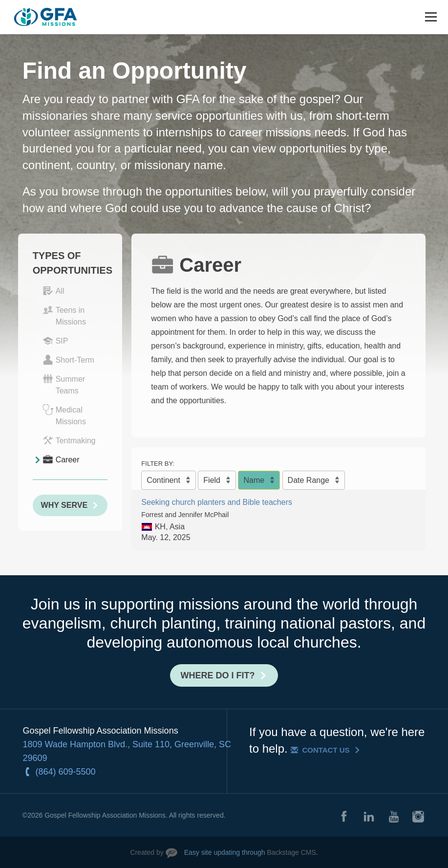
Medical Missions (64, 415)
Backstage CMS (291, 852)
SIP (55, 341)
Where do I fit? (218, 675)
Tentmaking (69, 440)
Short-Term (68, 360)
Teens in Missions (64, 315)
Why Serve (64, 505)
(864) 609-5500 (66, 772)
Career (61, 459)
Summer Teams (64, 384)
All (53, 291)
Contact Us (326, 750)
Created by (147, 852)
